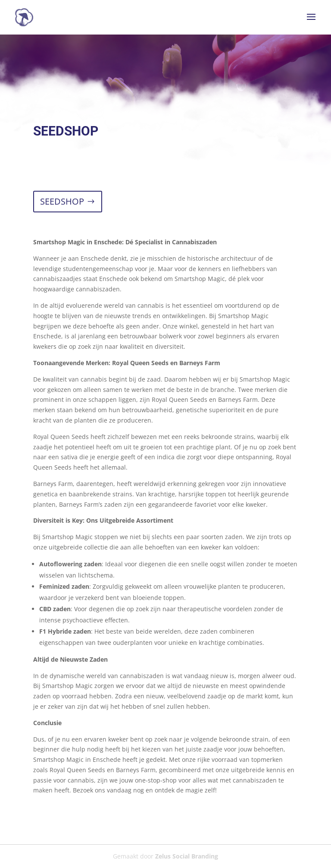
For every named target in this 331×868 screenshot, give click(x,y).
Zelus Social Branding (187, 856)
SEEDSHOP (62, 201)
